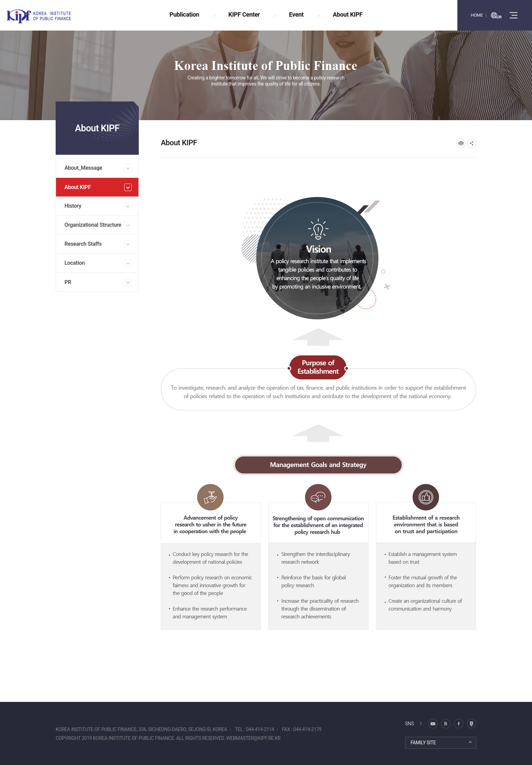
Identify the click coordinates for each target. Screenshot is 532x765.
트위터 (446, 724)
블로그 (433, 724)
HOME (477, 15)
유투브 (472, 724)
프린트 (461, 143)
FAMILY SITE (423, 743)
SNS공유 (472, 143)
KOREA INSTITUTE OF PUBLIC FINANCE (47, 16)
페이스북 (459, 724)
